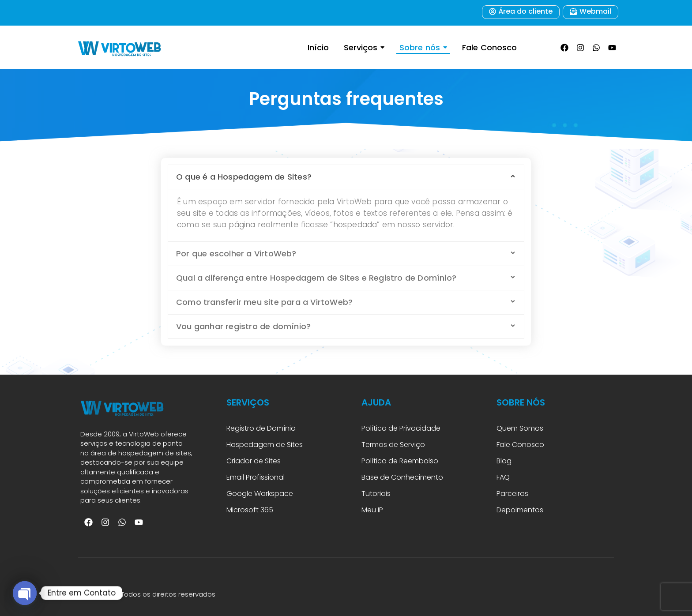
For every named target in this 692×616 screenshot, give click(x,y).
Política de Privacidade (401, 428)
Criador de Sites (254, 461)
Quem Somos (520, 428)
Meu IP (372, 510)
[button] (346, 177)
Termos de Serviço (393, 445)
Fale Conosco (520, 445)
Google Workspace (260, 494)
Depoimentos (520, 510)
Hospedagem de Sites (265, 445)
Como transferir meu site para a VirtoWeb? (264, 302)
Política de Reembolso (400, 461)
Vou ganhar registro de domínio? (243, 326)
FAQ (504, 477)
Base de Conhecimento (402, 477)
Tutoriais (378, 494)
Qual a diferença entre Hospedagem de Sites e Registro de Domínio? (316, 278)
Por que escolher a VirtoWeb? (236, 254)
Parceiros (512, 494)
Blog (504, 461)
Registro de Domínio (261, 428)
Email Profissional (256, 477)
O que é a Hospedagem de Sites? (244, 177)
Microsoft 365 (251, 510)
